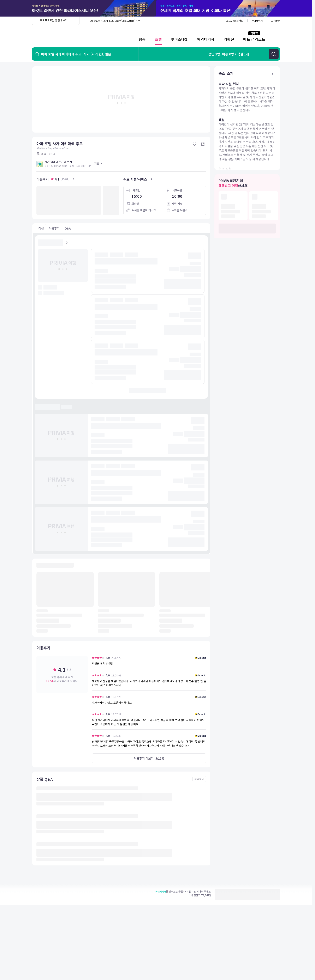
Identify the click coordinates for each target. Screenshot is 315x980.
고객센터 (276, 21)
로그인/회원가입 (235, 21)
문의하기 (199, 779)
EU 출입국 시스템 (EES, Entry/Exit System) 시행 (115, 21)
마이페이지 (257, 21)
